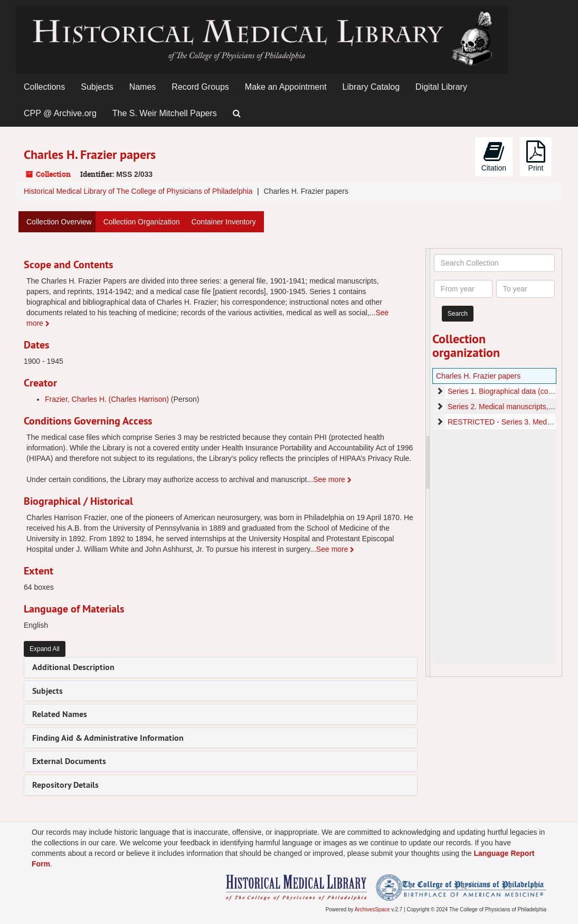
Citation (494, 156)
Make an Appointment (286, 87)
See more (332, 479)
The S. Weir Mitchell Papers (165, 113)
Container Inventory (223, 222)
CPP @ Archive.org (60, 113)
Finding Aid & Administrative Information (108, 738)
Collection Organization (142, 222)
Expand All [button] (45, 649)
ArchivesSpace (372, 909)
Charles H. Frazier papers (478, 376)
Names (143, 87)
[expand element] (440, 391)
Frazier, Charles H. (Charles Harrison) (107, 399)
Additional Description (73, 667)
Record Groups (200, 87)
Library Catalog (371, 87)
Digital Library (441, 87)
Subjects (97, 87)
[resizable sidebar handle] (428, 463)
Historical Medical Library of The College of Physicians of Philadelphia (138, 191)
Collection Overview (59, 222)
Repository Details (65, 785)
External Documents (69, 761)
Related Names (60, 714)
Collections (44, 87)
